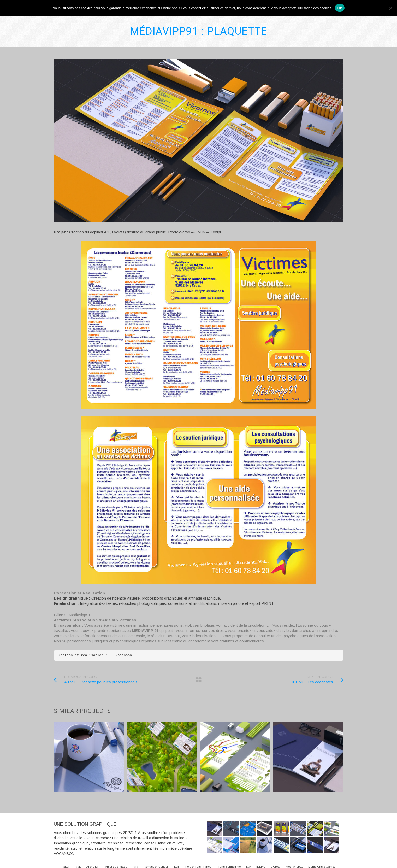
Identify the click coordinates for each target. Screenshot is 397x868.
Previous (58, 759)
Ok (340, 8)
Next (339, 759)
